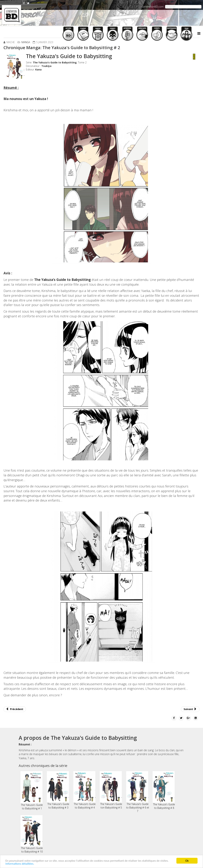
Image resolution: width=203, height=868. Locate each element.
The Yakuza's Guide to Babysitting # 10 (32, 834)
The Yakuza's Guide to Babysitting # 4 (84, 790)
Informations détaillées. (20, 864)
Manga (26, 42)
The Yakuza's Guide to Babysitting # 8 (164, 790)
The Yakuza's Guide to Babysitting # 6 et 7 (138, 792)
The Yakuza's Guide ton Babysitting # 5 (111, 790)
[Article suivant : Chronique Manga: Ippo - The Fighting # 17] (190, 709)
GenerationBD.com (153, 7)
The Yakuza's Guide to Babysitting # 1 (32, 791)
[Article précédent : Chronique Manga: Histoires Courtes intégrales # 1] (15, 709)
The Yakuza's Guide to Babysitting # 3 (58, 790)
